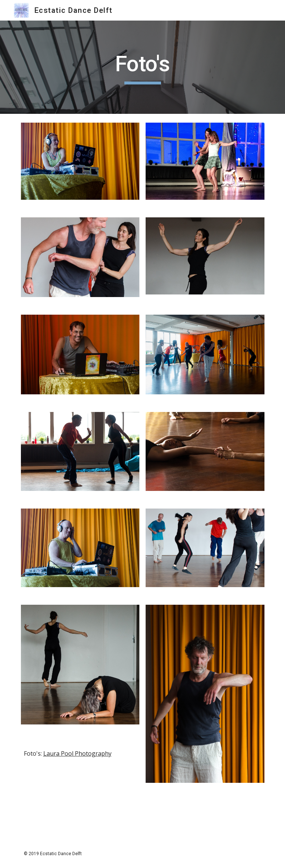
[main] (142, 67)
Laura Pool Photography (77, 753)
